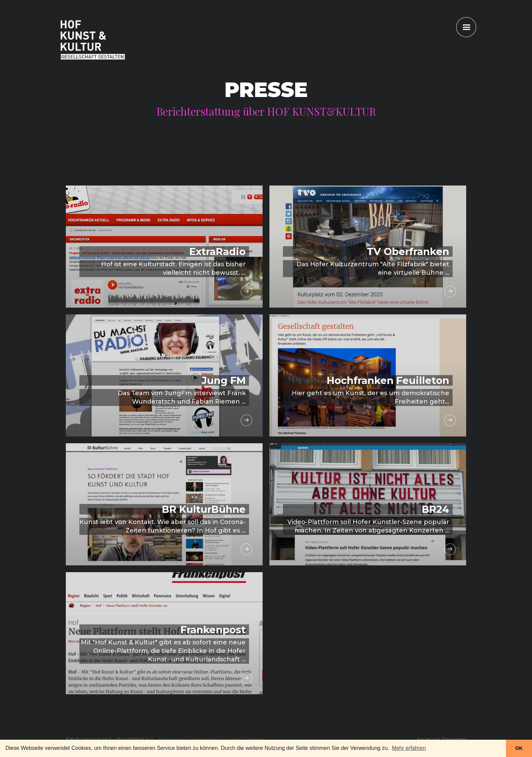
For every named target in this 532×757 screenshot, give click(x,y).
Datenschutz (204, 739)
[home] (93, 39)
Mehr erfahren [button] (409, 748)
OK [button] (519, 748)
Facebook (429, 739)
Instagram (455, 739)
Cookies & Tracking (243, 739)
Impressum (174, 739)
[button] (466, 27)
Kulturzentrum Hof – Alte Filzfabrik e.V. (112, 739)
